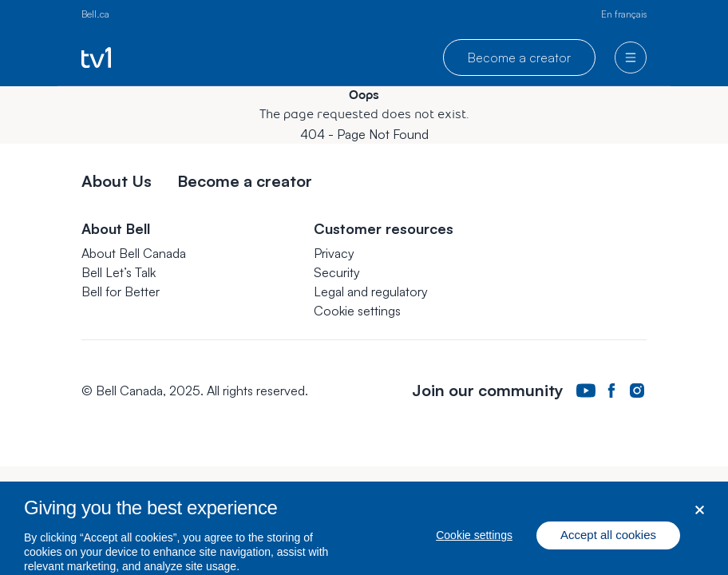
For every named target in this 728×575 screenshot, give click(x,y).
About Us (117, 181)
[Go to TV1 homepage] (96, 57)
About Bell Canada (134, 253)
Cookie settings (357, 311)
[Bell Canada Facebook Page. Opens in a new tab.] (611, 391)
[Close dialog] (700, 516)
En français (624, 14)
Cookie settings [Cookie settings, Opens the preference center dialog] (474, 542)
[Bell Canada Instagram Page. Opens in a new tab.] (637, 391)
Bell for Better (121, 291)
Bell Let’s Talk (119, 272)
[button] (357, 311)
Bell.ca (95, 14)
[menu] (631, 57)
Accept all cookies (608, 542)
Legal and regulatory (371, 291)
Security (337, 272)
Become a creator (519, 57)
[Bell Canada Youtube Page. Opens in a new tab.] (586, 391)
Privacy (334, 253)
